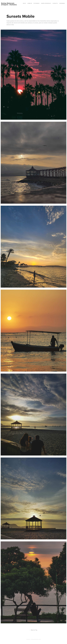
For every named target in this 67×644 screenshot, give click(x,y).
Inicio (24, 3)
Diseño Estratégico (46, 3)
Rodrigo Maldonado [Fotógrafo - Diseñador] (9, 4)
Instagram (62, 3)
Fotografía (36, 3)
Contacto (55, 3)
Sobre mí (30, 3)
